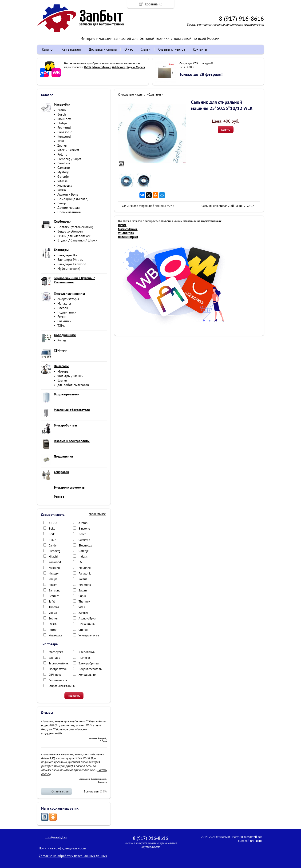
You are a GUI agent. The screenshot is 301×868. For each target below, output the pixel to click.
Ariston (83, 523)
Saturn (83, 590)
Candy (53, 545)
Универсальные (89, 635)
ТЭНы (61, 325)
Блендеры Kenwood (72, 264)
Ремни (62, 317)
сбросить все (97, 514)
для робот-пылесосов (73, 385)
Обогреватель (58, 669)
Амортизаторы (68, 299)
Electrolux (85, 545)
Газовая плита (58, 680)
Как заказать (71, 49)
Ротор (62, 203)
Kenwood (64, 137)
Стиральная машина (62, 686)
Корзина (151, 4)
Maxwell (54, 568)
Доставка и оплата (103, 49)
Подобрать (74, 696)
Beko (52, 528)
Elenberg (55, 551)
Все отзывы (91, 791)
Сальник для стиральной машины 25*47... (149, 206)
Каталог (48, 49)
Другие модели (69, 208)
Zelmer (62, 145)
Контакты (200, 49)
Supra (82, 596)
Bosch (62, 114)
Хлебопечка (87, 652)
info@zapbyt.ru (56, 837)
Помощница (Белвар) (73, 199)
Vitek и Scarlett (68, 150)
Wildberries (119, 67)
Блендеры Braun (69, 255)
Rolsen (53, 585)
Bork (52, 534)
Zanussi (83, 613)
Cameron (64, 168)
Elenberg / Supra (69, 159)
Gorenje (63, 177)
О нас (129, 49)
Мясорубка (56, 652)
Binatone (64, 163)
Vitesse (62, 181)
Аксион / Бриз (68, 194)
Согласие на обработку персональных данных (73, 856)
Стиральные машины (132, 94)
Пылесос (85, 658)
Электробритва (89, 663)
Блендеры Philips (70, 260)
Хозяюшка (65, 185)
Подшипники (67, 312)
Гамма (62, 190)
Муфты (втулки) (69, 269)
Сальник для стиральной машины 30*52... (229, 206)
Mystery (63, 172)
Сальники (64, 321)
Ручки (62, 340)
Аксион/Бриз (87, 618)
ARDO (53, 523)
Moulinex (64, 119)
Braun (62, 110)
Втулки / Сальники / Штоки (77, 240)
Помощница (87, 624)
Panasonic (65, 132)
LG (80, 562)
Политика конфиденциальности (62, 848)
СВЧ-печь (55, 675)
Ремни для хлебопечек (74, 236)
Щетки (62, 380)
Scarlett (54, 596)
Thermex (84, 601)
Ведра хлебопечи (70, 231)
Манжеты (64, 303)
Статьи (146, 49)
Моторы (63, 371)
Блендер (54, 658)
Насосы (63, 308)
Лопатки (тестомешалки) (75, 227)
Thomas (54, 607)
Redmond (64, 128)
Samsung (55, 590)
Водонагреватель (90, 669)
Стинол (83, 630)
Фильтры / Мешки (70, 376)
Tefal (61, 141)
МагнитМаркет (102, 67)
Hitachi (53, 557)
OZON (88, 67)
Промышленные (69, 212)
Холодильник (87, 675)
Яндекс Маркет (136, 67)
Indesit (83, 557)
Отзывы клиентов (172, 49)
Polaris (62, 154)
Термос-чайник (59, 663)
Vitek (82, 607)
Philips (62, 123)
